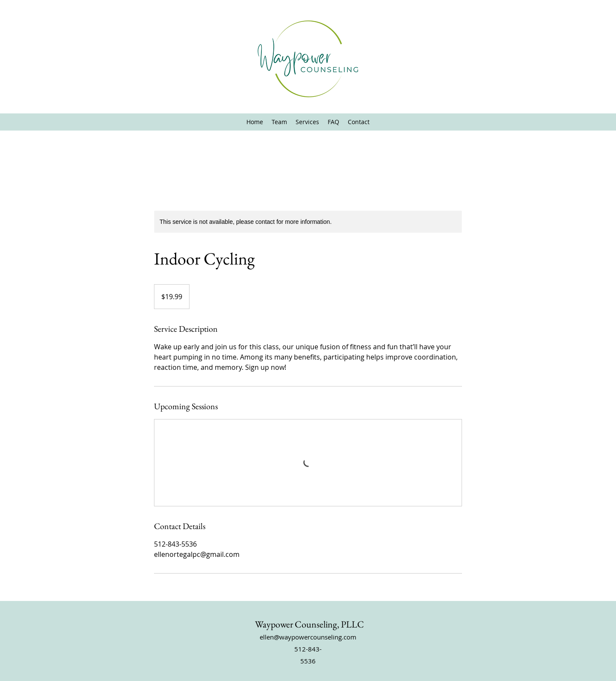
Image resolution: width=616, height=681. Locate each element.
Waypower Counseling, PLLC (309, 624)
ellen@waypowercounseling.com (308, 637)
